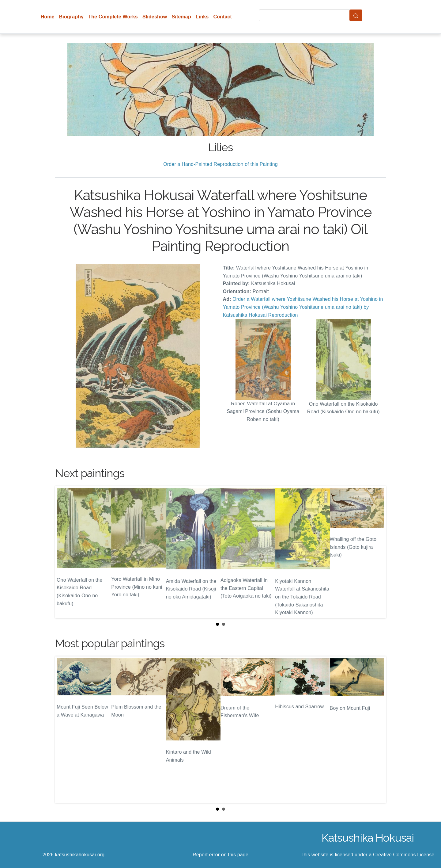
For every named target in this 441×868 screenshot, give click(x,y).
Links (202, 17)
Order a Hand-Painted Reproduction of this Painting (221, 164)
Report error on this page (221, 855)
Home (48, 17)
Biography (72, 17)
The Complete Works (113, 17)
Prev (65, 552)
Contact (222, 17)
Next (376, 552)
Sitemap (181, 17)
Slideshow (155, 17)
